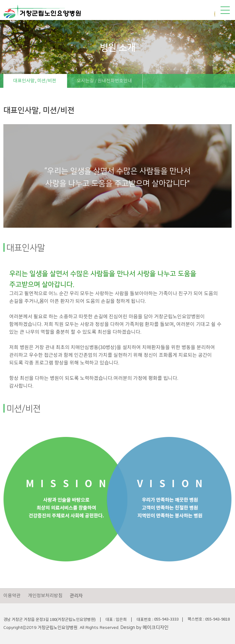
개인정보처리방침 (45, 596)
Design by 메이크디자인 (145, 628)
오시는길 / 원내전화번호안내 (104, 81)
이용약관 (12, 596)
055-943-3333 (166, 620)
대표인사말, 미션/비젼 (35, 81)
